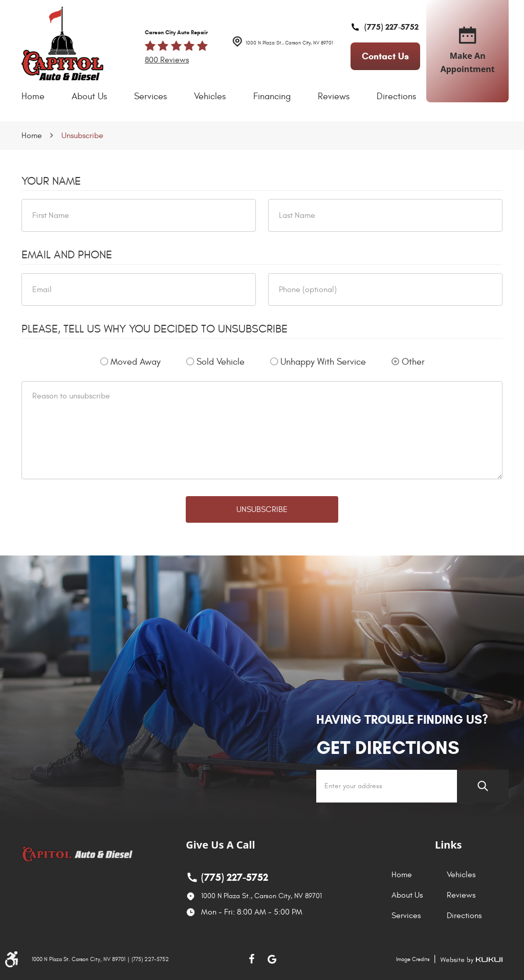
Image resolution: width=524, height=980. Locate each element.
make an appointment (468, 51)
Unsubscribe (82, 136)
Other (413, 362)
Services (150, 96)
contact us (385, 56)
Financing (272, 96)
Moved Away (136, 362)
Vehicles (210, 96)
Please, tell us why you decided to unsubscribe (155, 329)
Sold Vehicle (221, 362)
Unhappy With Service (323, 362)
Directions (396, 96)
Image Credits (413, 959)
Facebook (252, 959)
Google (272, 959)
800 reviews (167, 60)
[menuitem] (33, 97)
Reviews (334, 96)
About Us (89, 96)
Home (33, 96)
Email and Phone (67, 255)
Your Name (51, 181)
